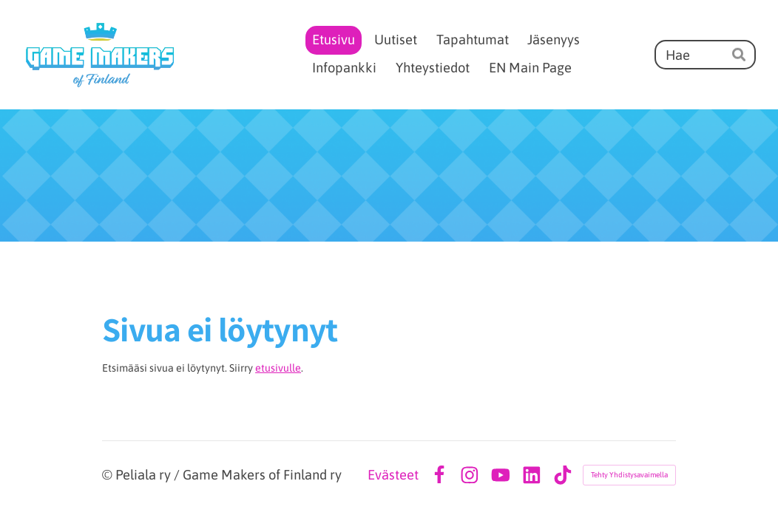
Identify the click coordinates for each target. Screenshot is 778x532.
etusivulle (278, 368)
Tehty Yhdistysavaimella (629, 475)
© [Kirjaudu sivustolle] (109, 475)
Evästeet (393, 475)
